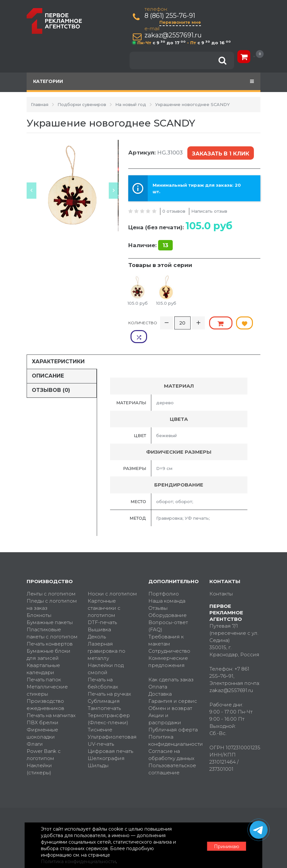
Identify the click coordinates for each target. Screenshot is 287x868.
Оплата (158, 671)
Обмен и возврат (170, 693)
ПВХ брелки (43, 707)
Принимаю (225, 846)
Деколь (97, 621)
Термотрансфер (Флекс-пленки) (109, 703)
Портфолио (164, 578)
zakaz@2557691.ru (173, 35)
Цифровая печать (110, 735)
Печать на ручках (109, 678)
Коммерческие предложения (168, 646)
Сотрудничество (169, 635)
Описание (48, 360)
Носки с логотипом (112, 578)
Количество (143, 321)
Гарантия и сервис (173, 685)
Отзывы (158, 592)
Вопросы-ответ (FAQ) (168, 610)
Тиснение (100, 714)
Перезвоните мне (181, 22)
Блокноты (39, 600)
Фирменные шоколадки (42, 718)
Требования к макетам (166, 625)
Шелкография (106, 743)
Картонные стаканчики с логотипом (104, 592)
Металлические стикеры (47, 675)
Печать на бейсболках (103, 668)
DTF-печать (102, 607)
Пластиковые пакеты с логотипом (52, 617)
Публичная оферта (173, 714)
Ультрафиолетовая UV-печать (112, 725)
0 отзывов (174, 209)
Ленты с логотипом (51, 578)
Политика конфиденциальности (174, 725)
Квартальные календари (43, 653)
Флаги (35, 728)
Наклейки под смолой (106, 653)
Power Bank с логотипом (44, 739)
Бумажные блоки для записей (49, 639)
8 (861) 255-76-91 (170, 16)
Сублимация (104, 685)
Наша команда (167, 585)
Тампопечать (104, 693)
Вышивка (99, 614)
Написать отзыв (209, 209)
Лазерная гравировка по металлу (106, 635)
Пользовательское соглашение (172, 753)
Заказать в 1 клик (220, 153)
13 (165, 244)
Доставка (160, 678)
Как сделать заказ (171, 664)
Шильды (98, 750)
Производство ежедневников (45, 689)
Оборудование (168, 600)
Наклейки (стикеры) (39, 753)
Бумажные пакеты (50, 607)
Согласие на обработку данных (171, 739)
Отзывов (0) (51, 374)
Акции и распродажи (165, 703)
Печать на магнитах (51, 700)
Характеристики (58, 346)
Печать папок (44, 664)
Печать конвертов (50, 628)
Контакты (221, 578)
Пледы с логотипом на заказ (52, 589)
